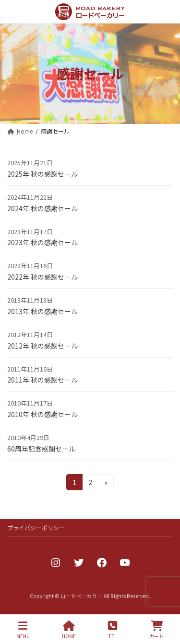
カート (156, 630)
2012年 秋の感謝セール (42, 346)
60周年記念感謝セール (41, 449)
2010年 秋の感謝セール (42, 414)
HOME (69, 630)
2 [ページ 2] (91, 484)
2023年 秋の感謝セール (42, 242)
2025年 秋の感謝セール (42, 174)
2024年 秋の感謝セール (42, 208)
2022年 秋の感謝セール (42, 277)
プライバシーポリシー (36, 527)
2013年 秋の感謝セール (42, 311)
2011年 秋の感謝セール (42, 380)
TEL (113, 630)
